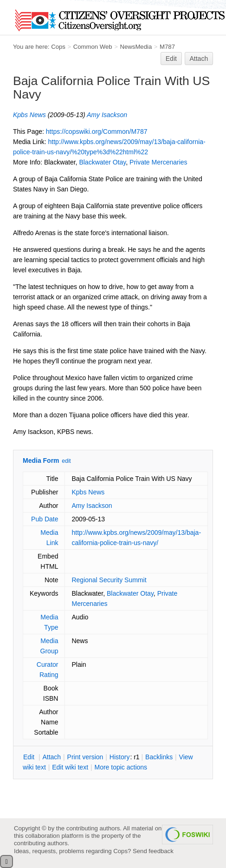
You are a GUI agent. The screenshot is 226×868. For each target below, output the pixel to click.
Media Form (41, 460)
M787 (167, 47)
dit (30, 757)
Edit (171, 59)
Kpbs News (29, 115)
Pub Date (45, 519)
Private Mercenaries (158, 162)
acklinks (159, 757)
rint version (85, 757)
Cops (58, 47)
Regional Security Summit (109, 580)
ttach (52, 757)
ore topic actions (121, 767)
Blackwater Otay (102, 162)
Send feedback (153, 851)
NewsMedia (136, 47)
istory (120, 757)
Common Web (93, 47)
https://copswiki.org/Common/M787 (97, 132)
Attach (199, 59)
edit (66, 461)
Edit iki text (70, 767)
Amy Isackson (107, 115)
